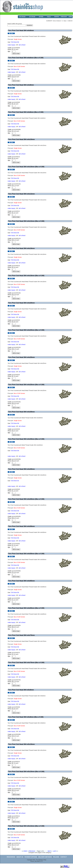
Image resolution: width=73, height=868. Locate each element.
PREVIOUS (32, 851)
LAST (55, 851)
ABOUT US (20, 857)
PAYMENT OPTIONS (31, 857)
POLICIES (56, 857)
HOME (70, 17)
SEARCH (57, 17)
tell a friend (22, 45)
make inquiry (12, 45)
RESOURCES (11, 857)
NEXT (49, 851)
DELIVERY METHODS (45, 857)
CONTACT (63, 857)
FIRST (25, 851)
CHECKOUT (64, 17)
